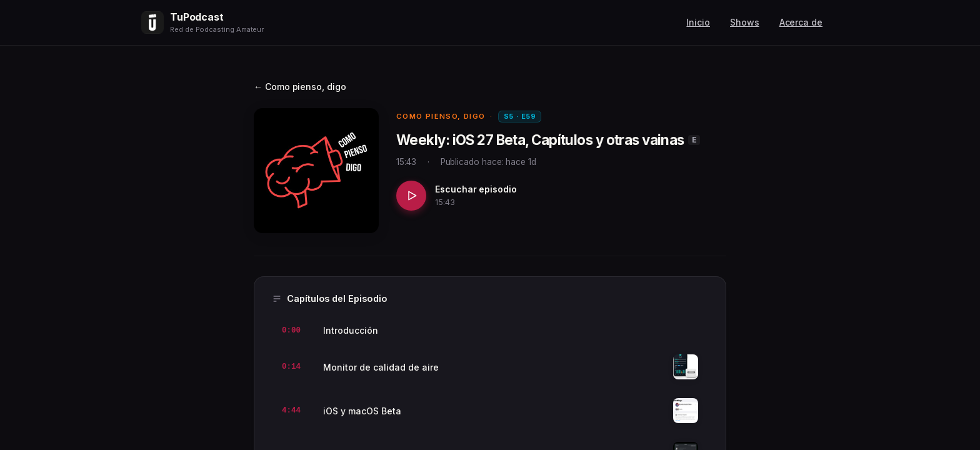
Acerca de (801, 22)
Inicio (698, 22)
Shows (745, 22)
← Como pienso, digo (300, 87)
